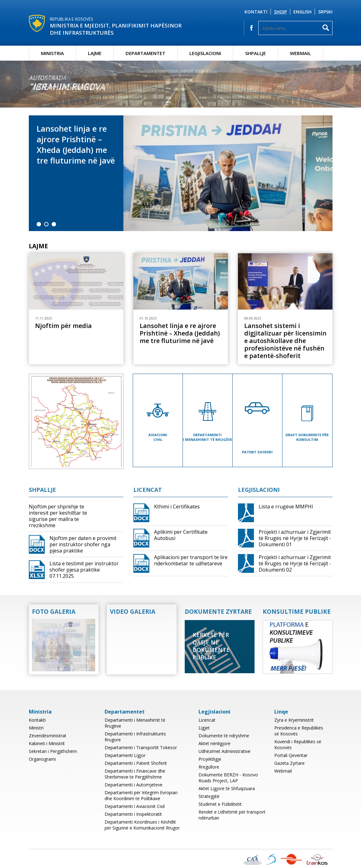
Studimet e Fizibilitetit (220, 804)
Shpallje (255, 53)
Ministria (52, 53)
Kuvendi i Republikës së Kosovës (298, 744)
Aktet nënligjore (214, 743)
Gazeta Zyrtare (289, 763)
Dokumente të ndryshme (224, 736)
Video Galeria (133, 612)
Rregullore (209, 767)
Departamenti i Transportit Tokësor (141, 747)
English (302, 12)
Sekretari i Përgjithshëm (53, 751)
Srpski (325, 12)
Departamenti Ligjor (125, 755)
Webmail (300, 53)
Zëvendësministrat (48, 736)
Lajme (95, 53)
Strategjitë (209, 796)
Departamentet (145, 53)
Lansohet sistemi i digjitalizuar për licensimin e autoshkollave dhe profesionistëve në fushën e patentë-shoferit (285, 341)
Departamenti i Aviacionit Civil (135, 806)
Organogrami (42, 759)
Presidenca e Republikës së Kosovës (299, 731)
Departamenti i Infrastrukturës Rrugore (135, 737)
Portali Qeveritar (291, 755)
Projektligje (210, 759)
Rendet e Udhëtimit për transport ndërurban (232, 815)
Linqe (281, 712)
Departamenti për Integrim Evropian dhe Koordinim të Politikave (141, 795)
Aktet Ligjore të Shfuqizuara (227, 788)
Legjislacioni (205, 53)
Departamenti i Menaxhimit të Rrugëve (135, 723)
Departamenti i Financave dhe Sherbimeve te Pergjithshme (135, 774)
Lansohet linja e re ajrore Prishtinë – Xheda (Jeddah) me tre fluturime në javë (76, 144)
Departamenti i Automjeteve (134, 785)
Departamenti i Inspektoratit (133, 814)
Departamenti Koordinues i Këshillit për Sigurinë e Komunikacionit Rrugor (142, 825)
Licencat (148, 490)
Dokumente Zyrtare (218, 612)
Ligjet (204, 728)
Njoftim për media (63, 326)
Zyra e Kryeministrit (294, 720)
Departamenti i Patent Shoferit (136, 763)
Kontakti (256, 12)
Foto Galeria (54, 612)
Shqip (280, 12)
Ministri (36, 728)
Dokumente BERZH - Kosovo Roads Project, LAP (228, 778)
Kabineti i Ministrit (47, 743)
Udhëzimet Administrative (224, 751)
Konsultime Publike (297, 612)
